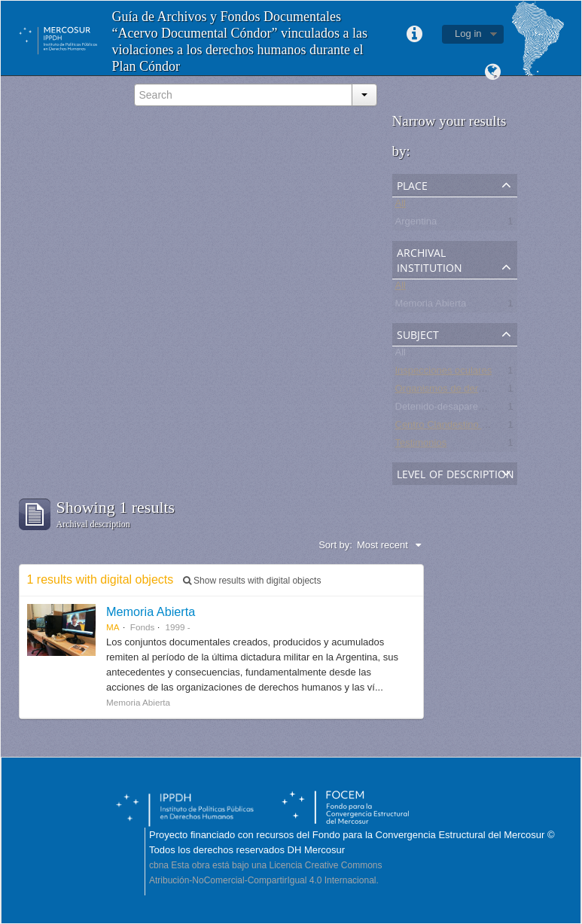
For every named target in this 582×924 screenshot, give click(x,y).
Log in (468, 34)
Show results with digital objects (252, 581)
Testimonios (421, 445)
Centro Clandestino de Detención (468, 427)
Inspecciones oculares (444, 373)
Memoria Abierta (431, 306)
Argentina (416, 224)
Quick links (414, 35)
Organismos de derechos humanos (471, 391)
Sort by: (335, 545)
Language (493, 72)
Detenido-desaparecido (446, 409)
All (401, 206)
